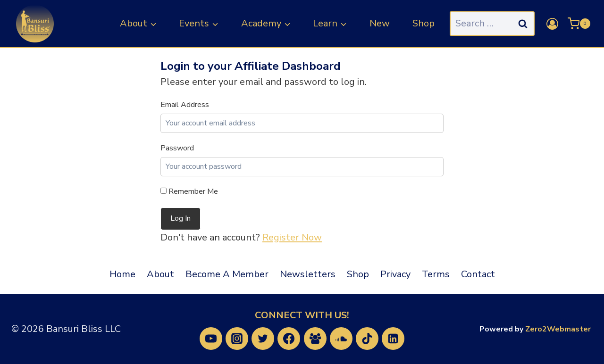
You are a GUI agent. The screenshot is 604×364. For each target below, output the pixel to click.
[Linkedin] (393, 339)
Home (122, 274)
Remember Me (189, 191)
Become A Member (227, 274)
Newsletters (308, 274)
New (380, 23)
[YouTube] (211, 339)
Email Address (185, 105)
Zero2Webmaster (558, 329)
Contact (478, 274)
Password (177, 148)
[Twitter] (263, 339)
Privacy (395, 274)
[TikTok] (367, 339)
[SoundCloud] (341, 339)
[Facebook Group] (315, 339)
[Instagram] (237, 339)
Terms (436, 274)
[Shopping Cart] (579, 24)
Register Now (292, 237)
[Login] (552, 24)
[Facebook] (289, 339)
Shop (424, 23)
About (160, 274)
